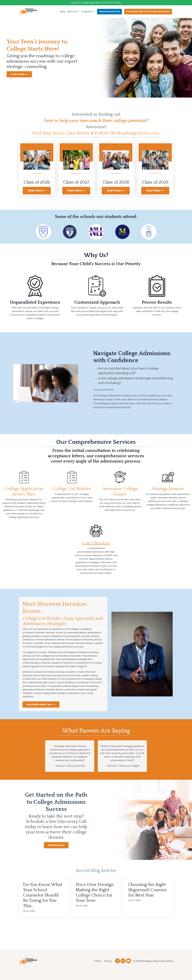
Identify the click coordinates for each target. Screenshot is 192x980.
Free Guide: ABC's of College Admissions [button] (148, 12)
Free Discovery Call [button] (110, 12)
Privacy (108, 968)
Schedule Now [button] (56, 852)
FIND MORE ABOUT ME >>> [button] (41, 711)
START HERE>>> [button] (19, 74)
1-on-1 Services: (96, 550)
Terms (98, 968)
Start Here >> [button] (37, 191)
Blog (63, 12)
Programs (88, 12)
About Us (73, 12)
